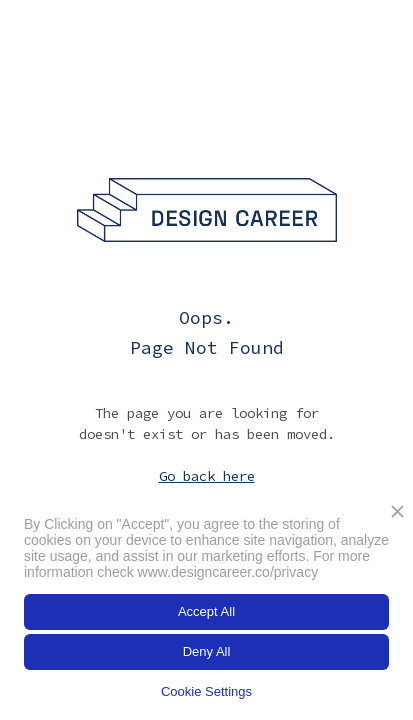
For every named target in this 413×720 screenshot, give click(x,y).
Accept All (206, 611)
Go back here (207, 476)
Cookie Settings (206, 691)
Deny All (207, 651)
